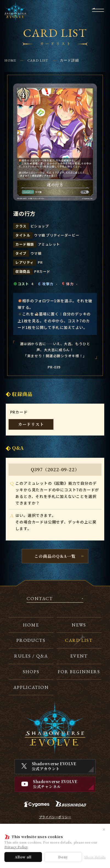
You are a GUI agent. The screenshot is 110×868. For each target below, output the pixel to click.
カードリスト (31, 424)
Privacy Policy (16, 847)
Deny (63, 857)
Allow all (23, 857)
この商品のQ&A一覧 (55, 556)
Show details (95, 857)
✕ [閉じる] (104, 829)
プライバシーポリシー (55, 817)
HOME (10, 60)
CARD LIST (38, 60)
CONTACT (40, 599)
